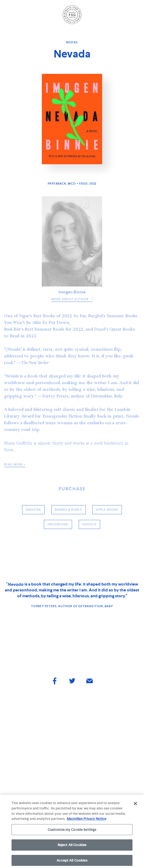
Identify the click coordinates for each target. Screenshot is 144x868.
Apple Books (107, 510)
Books (72, 42)
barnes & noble (69, 510)
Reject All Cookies (72, 846)
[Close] (135, 805)
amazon (33, 510)
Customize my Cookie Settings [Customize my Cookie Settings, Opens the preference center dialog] (72, 831)
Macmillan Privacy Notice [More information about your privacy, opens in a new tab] (86, 820)
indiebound (58, 524)
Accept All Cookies (72, 862)
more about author (72, 299)
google (89, 524)
